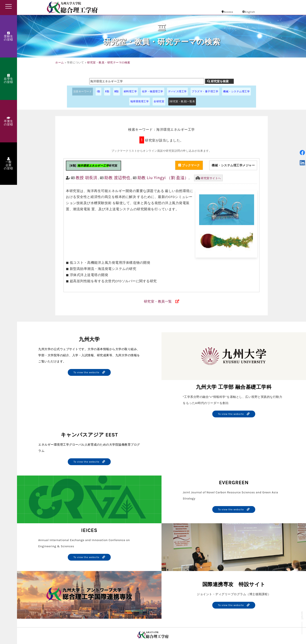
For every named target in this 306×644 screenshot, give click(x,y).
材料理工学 (130, 91)
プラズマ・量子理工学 (205, 91)
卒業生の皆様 (8, 121)
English (249, 12)
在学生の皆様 (8, 79)
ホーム (60, 62)
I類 (98, 91)
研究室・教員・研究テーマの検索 (109, 62)
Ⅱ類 (107, 91)
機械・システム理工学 (236, 91)
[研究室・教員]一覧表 (182, 101)
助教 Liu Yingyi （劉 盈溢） (163, 178)
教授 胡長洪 (87, 178)
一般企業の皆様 (8, 164)
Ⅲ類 (117, 91)
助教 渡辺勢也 (117, 178)
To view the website (89, 372)
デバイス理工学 (177, 91)
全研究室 (159, 101)
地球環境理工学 (140, 101)
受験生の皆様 (8, 36)
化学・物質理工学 (153, 91)
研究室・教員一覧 (158, 301)
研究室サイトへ (211, 178)
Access (227, 12)
